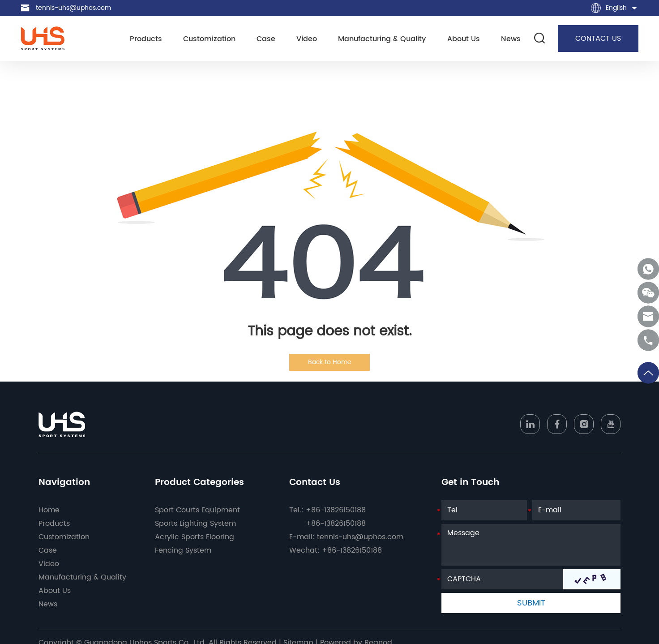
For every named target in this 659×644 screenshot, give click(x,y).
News (511, 39)
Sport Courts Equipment (197, 510)
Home (49, 510)
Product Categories (199, 483)
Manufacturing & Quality (382, 39)
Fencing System (183, 550)
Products (146, 39)
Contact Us (315, 483)
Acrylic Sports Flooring (195, 537)
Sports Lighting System (195, 524)
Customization (209, 39)
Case (266, 39)
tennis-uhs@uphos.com (73, 8)
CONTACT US (598, 39)
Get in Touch (470, 483)
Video (307, 39)
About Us (464, 39)
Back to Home (330, 362)
